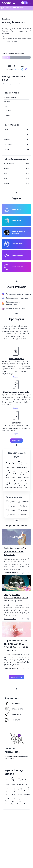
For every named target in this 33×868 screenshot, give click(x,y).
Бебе (5, 179)
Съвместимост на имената (17, 298)
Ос (5, 134)
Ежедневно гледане (16, 359)
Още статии (16, 677)
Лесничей (7, 139)
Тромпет (7, 102)
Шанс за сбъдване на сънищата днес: (16, 57)
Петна (6, 129)
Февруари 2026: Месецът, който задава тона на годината (16, 598)
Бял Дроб (7, 149)
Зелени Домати (9, 164)
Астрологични (12, 698)
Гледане (16, 377)
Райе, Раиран (8, 111)
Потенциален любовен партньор (19, 294)
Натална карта (14, 709)
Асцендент (13, 703)
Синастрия (13, 714)
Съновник (6, 19)
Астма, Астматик (10, 97)
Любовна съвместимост (16, 309)
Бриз (5, 106)
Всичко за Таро (16, 441)
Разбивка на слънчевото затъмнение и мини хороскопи (16, 551)
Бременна (7, 183)
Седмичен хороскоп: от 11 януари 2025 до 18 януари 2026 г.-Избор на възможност (16, 645)
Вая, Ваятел (8, 144)
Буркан (6, 169)
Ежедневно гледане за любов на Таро (17, 392)
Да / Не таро (17, 423)
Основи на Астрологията (12, 750)
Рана (5, 174)
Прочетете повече (11, 573)
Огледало (7, 115)
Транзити (12, 720)
